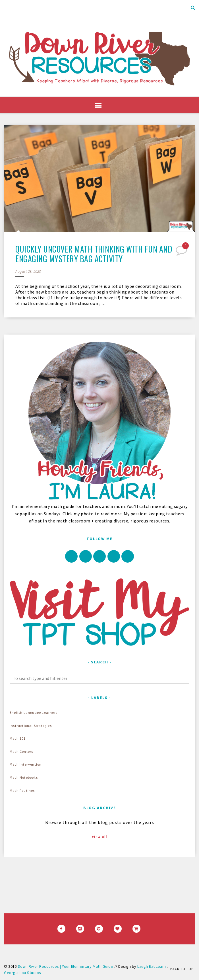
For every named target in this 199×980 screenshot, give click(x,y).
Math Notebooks (24, 777)
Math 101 (18, 738)
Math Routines (22, 791)
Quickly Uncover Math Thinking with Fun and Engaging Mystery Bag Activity (94, 254)
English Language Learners (34, 713)
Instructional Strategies (31, 726)
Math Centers (21, 752)
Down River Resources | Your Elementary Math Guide (66, 966)
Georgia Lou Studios (23, 973)
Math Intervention (26, 764)
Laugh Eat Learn (152, 966)
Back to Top (182, 969)
